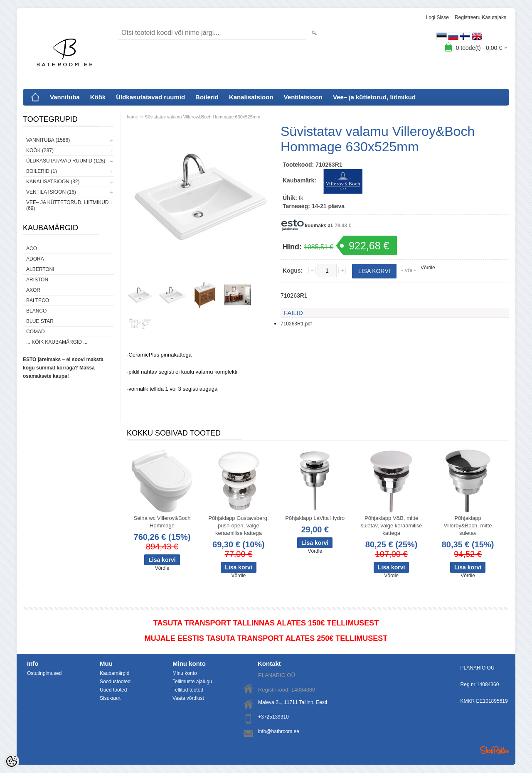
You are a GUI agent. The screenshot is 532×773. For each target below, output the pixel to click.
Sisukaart (110, 698)
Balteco (38, 300)
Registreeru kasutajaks (480, 17)
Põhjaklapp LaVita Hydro (315, 518)
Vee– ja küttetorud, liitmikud (374, 97)
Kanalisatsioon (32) (53, 182)
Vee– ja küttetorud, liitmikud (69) (67, 205)
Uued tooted (113, 690)
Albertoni (40, 269)
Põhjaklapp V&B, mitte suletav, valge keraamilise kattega (392, 526)
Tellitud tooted (188, 690)
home (133, 117)
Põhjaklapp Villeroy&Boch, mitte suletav (468, 526)
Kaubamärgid (115, 673)
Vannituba (65, 97)
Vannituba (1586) (48, 140)
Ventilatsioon (303, 97)
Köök (98, 97)
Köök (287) (40, 150)
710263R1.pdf (296, 324)
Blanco (36, 311)
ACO (32, 249)
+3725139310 (273, 717)
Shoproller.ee (495, 750)
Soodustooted (115, 682)
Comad (36, 332)
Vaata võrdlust (188, 698)
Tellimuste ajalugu (192, 682)
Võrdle (428, 268)
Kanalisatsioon (251, 97)
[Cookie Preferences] (12, 761)
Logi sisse (437, 17)
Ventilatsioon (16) (51, 192)
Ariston (37, 280)
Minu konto (185, 673)
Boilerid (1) (42, 171)
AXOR (33, 290)
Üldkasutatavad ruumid (150, 97)
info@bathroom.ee (279, 731)
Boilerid (207, 97)
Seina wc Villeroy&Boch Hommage (162, 522)
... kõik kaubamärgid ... (57, 342)
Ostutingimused (44, 673)
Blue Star (40, 321)
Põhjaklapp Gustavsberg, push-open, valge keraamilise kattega (238, 526)
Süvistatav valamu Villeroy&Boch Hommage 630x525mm (202, 117)
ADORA (35, 259)
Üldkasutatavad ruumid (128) (66, 161)
